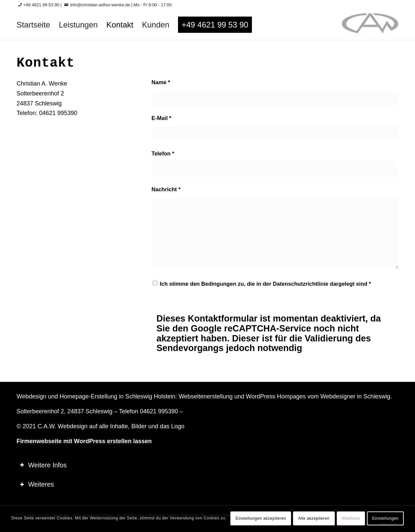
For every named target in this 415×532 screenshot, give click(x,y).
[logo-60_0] (370, 25)
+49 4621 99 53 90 (41, 5)
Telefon (163, 154)
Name (161, 82)
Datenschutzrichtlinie (300, 284)
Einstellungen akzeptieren (261, 518)
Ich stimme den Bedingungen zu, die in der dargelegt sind (265, 284)
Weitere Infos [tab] (43, 465)
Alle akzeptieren (314, 518)
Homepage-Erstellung (89, 396)
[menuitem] (33, 25)
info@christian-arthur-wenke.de (100, 5)
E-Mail (161, 118)
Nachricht (166, 189)
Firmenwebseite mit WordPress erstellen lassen (84, 441)
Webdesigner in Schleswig (355, 396)
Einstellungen (385, 518)
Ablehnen (351, 518)
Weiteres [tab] (37, 484)
